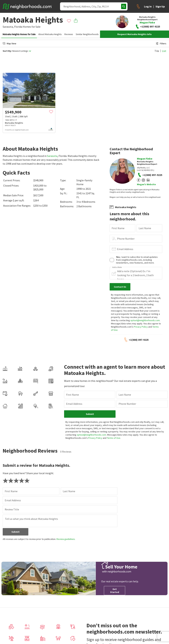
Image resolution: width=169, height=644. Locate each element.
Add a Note (117, 267)
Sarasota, (8, 27)
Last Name (145, 228)
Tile (157, 51)
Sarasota (52, 156)
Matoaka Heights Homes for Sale (19, 34)
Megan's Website (146, 184)
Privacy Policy (141, 327)
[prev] (6, 90)
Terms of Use (114, 438)
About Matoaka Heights (50, 34)
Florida (18, 27)
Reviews (69, 34)
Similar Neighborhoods (87, 34)
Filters (161, 43)
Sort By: (7, 51)
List (164, 51)
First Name (118, 228)
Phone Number (126, 239)
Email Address (125, 249)
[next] (52, 90)
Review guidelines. (66, 539)
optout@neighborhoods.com (145, 320)
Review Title (12, 509)
